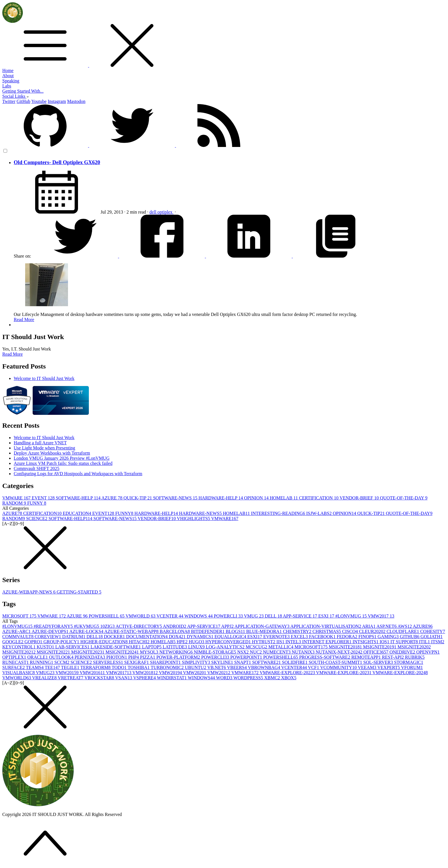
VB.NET (217, 667)
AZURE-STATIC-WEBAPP (132, 631)
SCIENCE (37, 518)
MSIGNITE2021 (19, 652)
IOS (385, 642)
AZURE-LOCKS (87, 631)
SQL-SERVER (379, 662)
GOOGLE (13, 642)
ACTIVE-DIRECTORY (139, 626)
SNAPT (243, 662)
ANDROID (175, 626)
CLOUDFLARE (403, 631)
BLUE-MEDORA (265, 631)
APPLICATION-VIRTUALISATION (326, 626)
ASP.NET (387, 626)
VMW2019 (171, 673)
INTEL (294, 642)
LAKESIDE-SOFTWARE (116, 647)
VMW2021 (219, 673)
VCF (314, 667)
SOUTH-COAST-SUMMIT (336, 662)
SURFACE (14, 667)
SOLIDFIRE (295, 662)
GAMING (389, 637)
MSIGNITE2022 (54, 652)
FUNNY (37, 503)
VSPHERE (145, 678)
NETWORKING (177, 652)
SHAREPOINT (166, 662)
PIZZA (148, 657)
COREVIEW (48, 637)
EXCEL (300, 637)
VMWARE (17, 498)
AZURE (112, 498)
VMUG (254, 616)
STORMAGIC (409, 662)
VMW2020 (195, 673)
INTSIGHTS (366, 642)
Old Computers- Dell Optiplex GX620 (57, 162)
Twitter (9, 101)
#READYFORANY (54, 626)
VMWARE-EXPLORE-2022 (288, 673)
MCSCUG (257, 647)
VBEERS (237, 667)
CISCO (350, 631)
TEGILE (71, 667)
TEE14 (53, 667)
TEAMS (35, 667)
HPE (183, 642)
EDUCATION (77, 513)
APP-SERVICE (301, 616)
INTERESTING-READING (278, 513)
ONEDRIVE (403, 652)
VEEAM (368, 667)
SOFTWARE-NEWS (176, 498)
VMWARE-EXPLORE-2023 (344, 673)
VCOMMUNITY (339, 667)
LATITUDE (175, 647)
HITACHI (140, 642)
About (8, 76)
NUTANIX (304, 652)
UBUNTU (196, 667)
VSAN (124, 678)
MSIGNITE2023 (88, 652)
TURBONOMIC (168, 667)
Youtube (39, 101)
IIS (281, 642)
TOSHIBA (139, 667)
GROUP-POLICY (62, 642)
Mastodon (76, 101)
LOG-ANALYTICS (226, 647)
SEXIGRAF (137, 662)
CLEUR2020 (373, 631)
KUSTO (46, 647)
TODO (120, 667)
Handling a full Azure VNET (40, 443)
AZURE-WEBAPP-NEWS (29, 592)
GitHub (23, 101)
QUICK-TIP (138, 498)
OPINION (257, 498)
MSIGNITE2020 (414, 647)
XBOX (289, 678)
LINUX (197, 647)
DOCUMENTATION (147, 637)
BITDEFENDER (208, 631)
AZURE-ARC (17, 631)
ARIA (369, 626)
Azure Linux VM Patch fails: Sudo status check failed (63, 463)
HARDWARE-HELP (221, 498)
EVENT (44, 498)
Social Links (16, 96)
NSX (243, 652)
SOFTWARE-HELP (79, 498)
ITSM (438, 642)
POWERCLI (229, 616)
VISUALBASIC (19, 673)
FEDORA (347, 637)
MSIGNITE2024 (123, 652)
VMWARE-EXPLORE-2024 (400, 673)
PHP (134, 657)
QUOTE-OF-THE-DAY (404, 498)
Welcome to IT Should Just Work (44, 378)
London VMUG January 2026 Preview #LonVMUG (62, 458)
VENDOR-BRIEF (360, 498)
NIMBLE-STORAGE (215, 652)
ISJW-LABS (320, 513)
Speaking (11, 81)
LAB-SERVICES (73, 647)
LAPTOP (152, 647)
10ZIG (108, 626)
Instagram (57, 101)
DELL (274, 616)
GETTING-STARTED (79, 592)
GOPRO (34, 642)
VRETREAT (71, 678)
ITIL (425, 642)
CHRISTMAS (327, 631)
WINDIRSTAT (172, 678)
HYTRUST (264, 642)
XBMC (273, 678)
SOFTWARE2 (267, 662)
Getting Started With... (23, 91)
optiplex (165, 212)
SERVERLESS (108, 662)
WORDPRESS (249, 678)
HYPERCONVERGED (229, 642)
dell (153, 212)
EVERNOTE (277, 637)
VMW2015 (68, 673)
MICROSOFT (20, 616)
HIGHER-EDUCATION (104, 642)
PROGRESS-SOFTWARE (325, 657)
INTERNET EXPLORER (327, 642)
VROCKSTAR (100, 678)
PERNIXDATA (90, 657)
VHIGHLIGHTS (194, 518)
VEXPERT (389, 667)
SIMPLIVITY (197, 662)
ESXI (327, 616)
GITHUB (410, 637)
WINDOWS (199, 616)
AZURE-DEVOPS (51, 631)
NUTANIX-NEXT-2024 (340, 652)
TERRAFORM (96, 667)
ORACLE (38, 657)
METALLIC (281, 647)
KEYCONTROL (19, 647)
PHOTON (117, 657)
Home (8, 70)
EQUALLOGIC (231, 637)
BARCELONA (175, 631)
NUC (256, 652)
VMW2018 (146, 673)
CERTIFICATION (319, 498)
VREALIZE (45, 678)
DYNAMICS (200, 637)
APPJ (228, 626)
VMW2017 (381, 616)
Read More (24, 319)
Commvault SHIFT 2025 (37, 468)
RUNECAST (16, 662)
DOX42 (178, 637)
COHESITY (433, 631)
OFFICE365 (376, 652)
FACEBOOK (323, 637)
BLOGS (236, 631)
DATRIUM (74, 637)
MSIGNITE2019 (380, 647)
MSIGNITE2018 (346, 647)
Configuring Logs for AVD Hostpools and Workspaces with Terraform (78, 474)
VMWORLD (141, 616)
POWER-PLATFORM (179, 657)
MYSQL (150, 652)
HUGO (197, 642)
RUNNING (42, 662)
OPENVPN (428, 652)
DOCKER (115, 637)
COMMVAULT (18, 637)
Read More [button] (13, 354)
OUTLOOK (62, 657)
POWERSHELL (107, 616)
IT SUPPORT (405, 642)
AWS (405, 626)
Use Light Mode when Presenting (44, 448)
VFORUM (412, 667)
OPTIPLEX (15, 657)
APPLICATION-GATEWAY (262, 626)
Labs (7, 86)
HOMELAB (284, 498)
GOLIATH (432, 637)
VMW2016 (93, 673)
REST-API (394, 657)
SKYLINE (223, 662)
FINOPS (368, 637)
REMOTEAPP (367, 657)
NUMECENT (277, 652)
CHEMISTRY (298, 631)
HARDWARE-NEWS (201, 513)
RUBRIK (415, 657)
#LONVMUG (352, 616)
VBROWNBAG (264, 667)
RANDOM (15, 503)
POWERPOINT (247, 657)
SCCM (62, 662)
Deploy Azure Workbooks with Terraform (52, 453)
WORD (225, 678)
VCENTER (171, 616)
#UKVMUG (87, 626)
